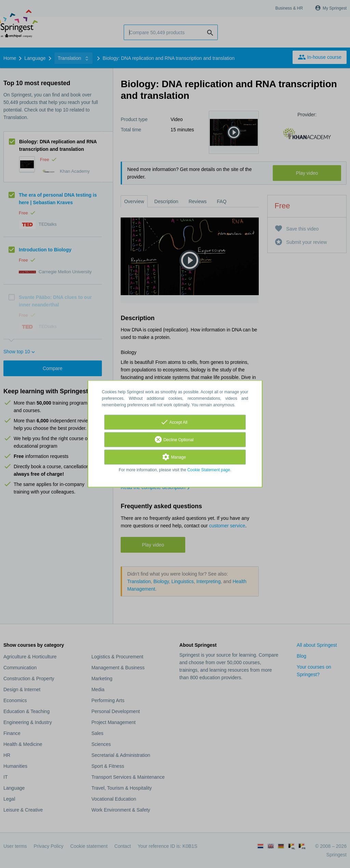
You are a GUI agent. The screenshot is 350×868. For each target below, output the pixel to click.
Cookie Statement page (209, 470)
